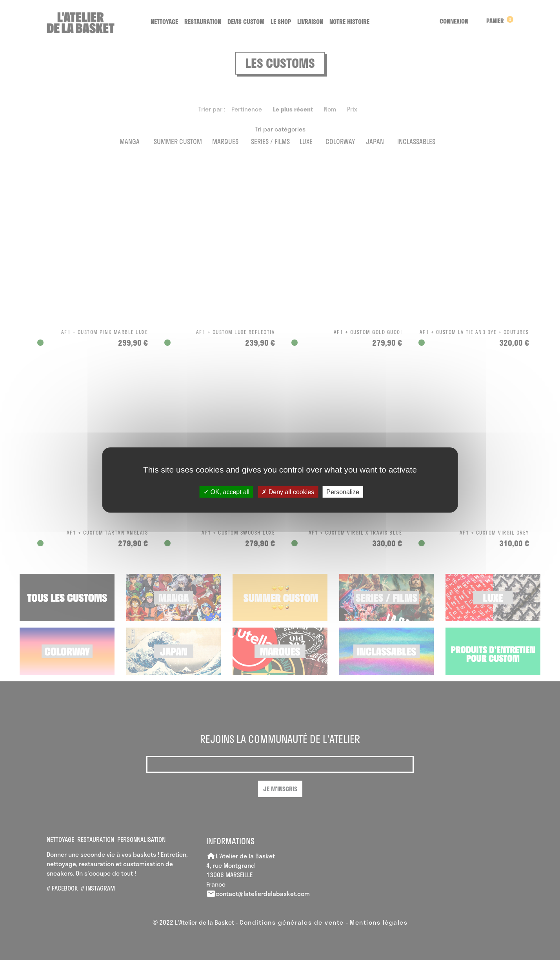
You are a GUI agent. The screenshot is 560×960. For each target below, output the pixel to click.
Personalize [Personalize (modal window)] (343, 492)
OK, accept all (226, 492)
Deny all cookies (288, 492)
